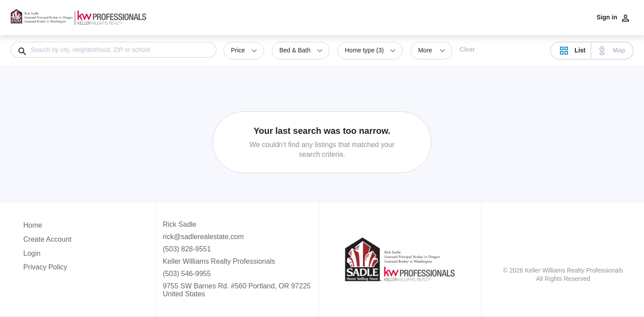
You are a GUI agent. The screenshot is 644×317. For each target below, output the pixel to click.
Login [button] (32, 253)
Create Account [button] (47, 239)
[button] (47, 256)
